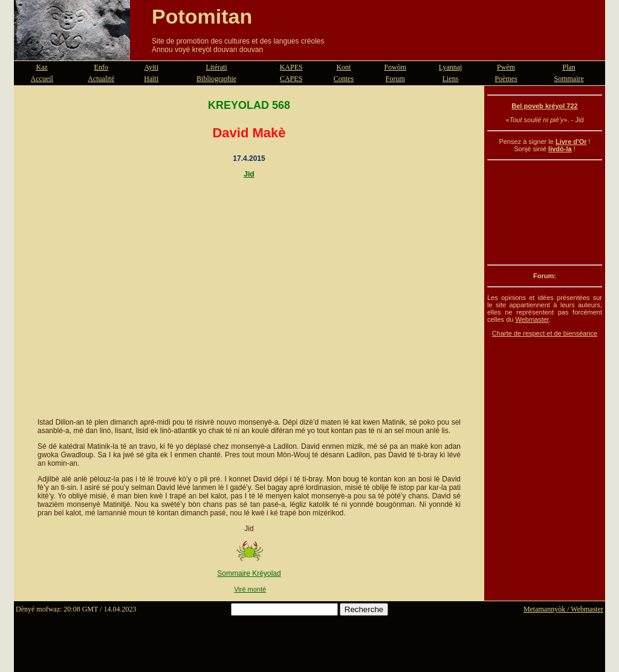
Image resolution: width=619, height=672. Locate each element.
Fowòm (395, 67)
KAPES (291, 67)
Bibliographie (216, 79)
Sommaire (569, 79)
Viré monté (250, 589)
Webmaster (532, 319)
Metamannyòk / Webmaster (563, 609)
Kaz (42, 67)
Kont (343, 67)
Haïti (151, 79)
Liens (451, 79)
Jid (249, 174)
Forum (395, 79)
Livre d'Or (571, 142)
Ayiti (151, 67)
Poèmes (506, 79)
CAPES (291, 79)
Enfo (101, 67)
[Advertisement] (545, 212)
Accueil (42, 79)
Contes (344, 79)
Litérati (216, 67)
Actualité (101, 79)
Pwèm (506, 67)
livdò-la (560, 149)
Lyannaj (451, 67)
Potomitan (202, 16)
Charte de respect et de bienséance (545, 333)
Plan (569, 67)
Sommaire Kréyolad (249, 573)
